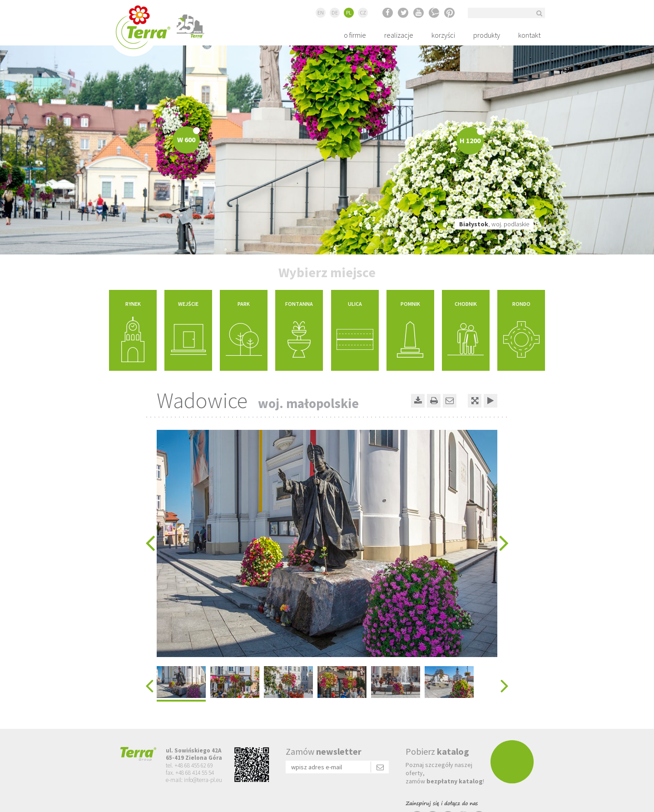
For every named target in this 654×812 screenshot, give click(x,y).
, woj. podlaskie (494, 224)
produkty (487, 35)
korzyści (443, 35)
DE (335, 12)
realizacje (399, 35)
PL (349, 12)
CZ (363, 12)
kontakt (529, 35)
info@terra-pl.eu (203, 780)
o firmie (355, 35)
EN (321, 12)
